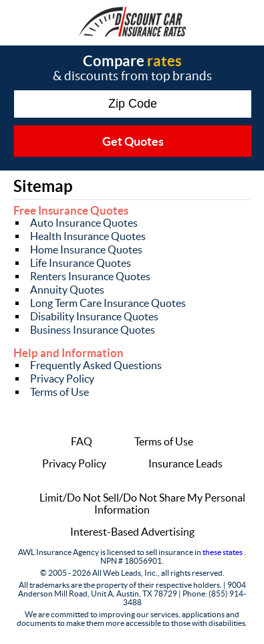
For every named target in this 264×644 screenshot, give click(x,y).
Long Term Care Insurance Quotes (108, 303)
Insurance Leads (185, 463)
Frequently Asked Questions (96, 365)
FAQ (82, 441)
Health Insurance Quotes (88, 236)
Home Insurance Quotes (86, 249)
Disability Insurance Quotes (94, 316)
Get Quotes (133, 141)
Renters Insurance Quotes (90, 276)
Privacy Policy (62, 379)
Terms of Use (59, 392)
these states (223, 552)
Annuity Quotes (67, 290)
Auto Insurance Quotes (84, 223)
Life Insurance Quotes (81, 263)
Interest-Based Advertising (132, 532)
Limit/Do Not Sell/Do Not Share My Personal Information (142, 504)
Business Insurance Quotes (93, 330)
